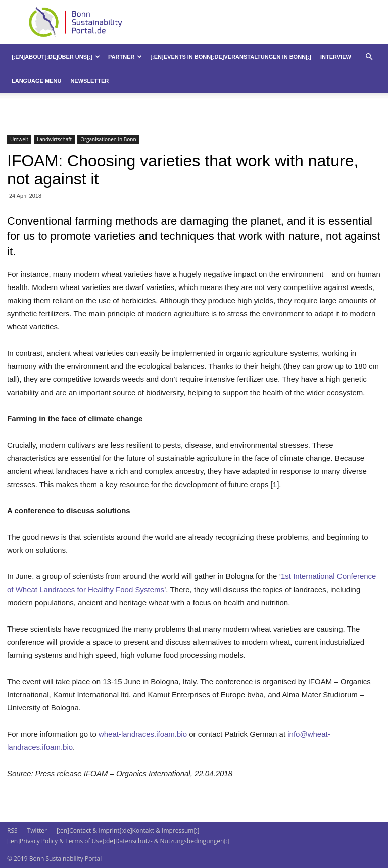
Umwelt (19, 139)
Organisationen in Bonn (108, 139)
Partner (125, 57)
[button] (369, 57)
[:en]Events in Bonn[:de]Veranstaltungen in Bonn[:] (231, 57)
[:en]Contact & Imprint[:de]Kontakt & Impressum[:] (128, 830)
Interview (336, 57)
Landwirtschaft (54, 139)
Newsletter (89, 81)
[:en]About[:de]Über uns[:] (56, 57)
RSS (12, 830)
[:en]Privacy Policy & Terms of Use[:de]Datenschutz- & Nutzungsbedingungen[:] (118, 841)
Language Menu (36, 81)
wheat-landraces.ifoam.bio (143, 734)
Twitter (37, 830)
